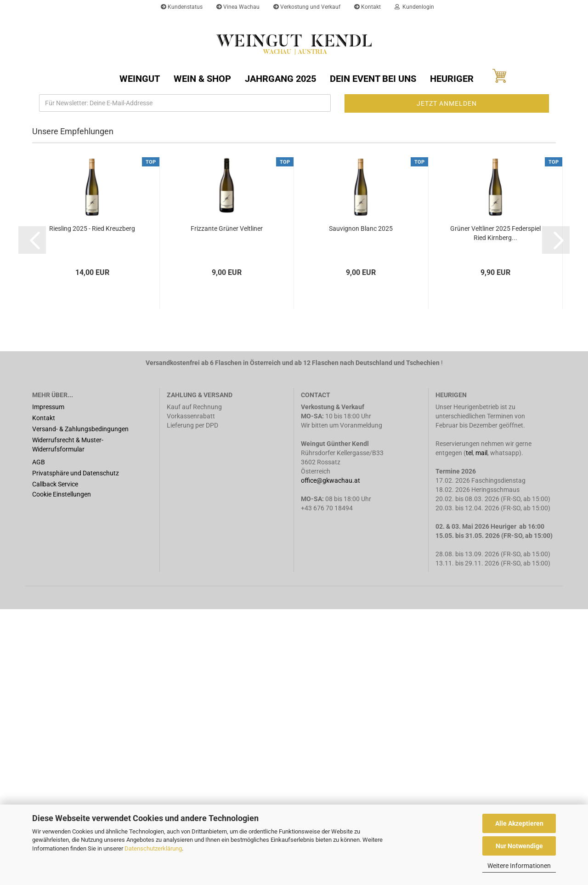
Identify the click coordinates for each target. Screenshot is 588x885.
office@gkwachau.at (331, 756)
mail (481, 729)
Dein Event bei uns (373, 79)
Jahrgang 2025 (280, 79)
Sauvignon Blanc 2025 (361, 504)
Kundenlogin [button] (414, 7)
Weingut (140, 79)
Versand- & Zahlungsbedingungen (80, 705)
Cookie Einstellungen (62, 770)
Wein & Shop (202, 79)
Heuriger (452, 79)
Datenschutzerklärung (153, 848)
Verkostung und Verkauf (307, 7)
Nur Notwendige (519, 846)
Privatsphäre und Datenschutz (76, 749)
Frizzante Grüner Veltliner (227, 504)
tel (469, 729)
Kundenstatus (182, 7)
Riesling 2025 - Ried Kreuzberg (92, 504)
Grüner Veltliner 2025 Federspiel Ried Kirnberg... (495, 509)
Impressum (48, 683)
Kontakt (367, 7)
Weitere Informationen (519, 866)
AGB (39, 738)
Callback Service (55, 760)
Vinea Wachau (238, 7)
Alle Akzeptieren (519, 823)
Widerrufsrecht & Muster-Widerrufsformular (68, 720)
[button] (28, 229)
